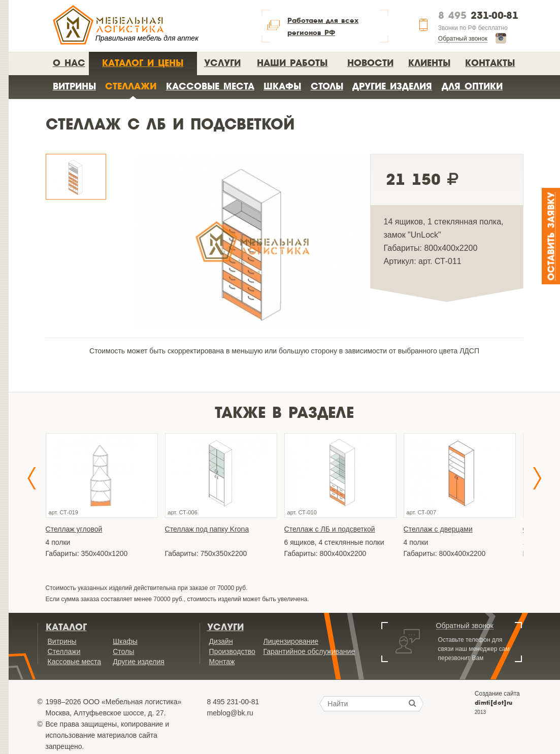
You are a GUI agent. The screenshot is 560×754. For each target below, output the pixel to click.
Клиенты (429, 63)
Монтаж (222, 662)
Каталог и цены (143, 63)
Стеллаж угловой (74, 529)
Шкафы (282, 86)
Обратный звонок (463, 39)
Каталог (66, 627)
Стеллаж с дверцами (438, 529)
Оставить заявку (552, 236)
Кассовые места (210, 86)
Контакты (490, 63)
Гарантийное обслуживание (309, 651)
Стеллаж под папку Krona (207, 529)
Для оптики (472, 86)
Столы (327, 86)
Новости (370, 63)
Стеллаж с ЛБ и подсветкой (330, 529)
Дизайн (221, 641)
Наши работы (292, 63)
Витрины (74, 86)
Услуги (222, 63)
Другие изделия (392, 86)
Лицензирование (291, 641)
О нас (69, 63)
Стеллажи (131, 86)
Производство (232, 651)
